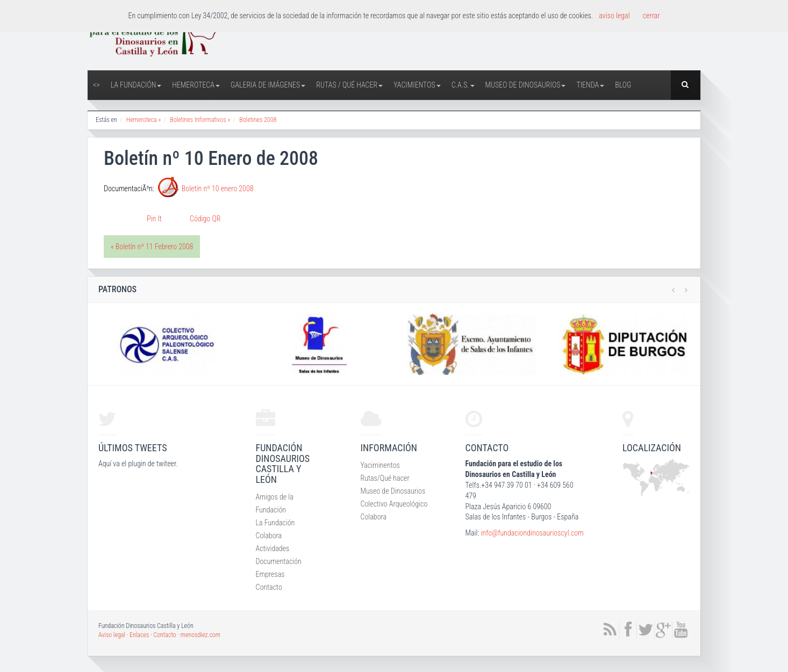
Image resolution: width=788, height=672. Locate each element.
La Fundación (136, 85)
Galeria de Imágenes (268, 85)
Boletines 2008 (258, 120)
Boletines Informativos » (200, 120)
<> (96, 85)
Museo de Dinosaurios (526, 85)
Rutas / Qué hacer (349, 85)
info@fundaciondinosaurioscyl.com (532, 533)
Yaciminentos (380, 465)
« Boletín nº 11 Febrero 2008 (152, 247)
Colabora (269, 536)
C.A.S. (463, 85)
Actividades (273, 548)
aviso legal (614, 16)
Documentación (279, 561)
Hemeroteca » (144, 120)
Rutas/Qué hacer (385, 478)
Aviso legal (112, 635)
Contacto (269, 587)
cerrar (651, 16)
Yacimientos (417, 85)
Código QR (205, 219)
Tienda (590, 85)
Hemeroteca (196, 85)
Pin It (154, 219)
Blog (623, 85)
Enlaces (139, 635)
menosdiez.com (200, 635)
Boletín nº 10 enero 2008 (218, 189)
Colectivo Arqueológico (394, 504)
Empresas (270, 574)
